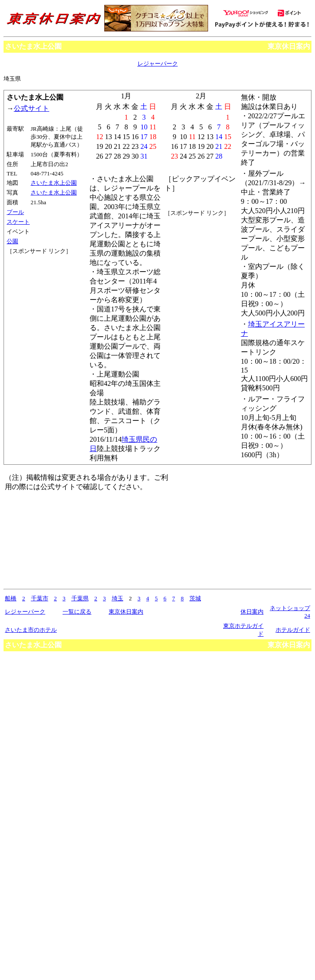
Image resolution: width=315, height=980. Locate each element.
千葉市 (40, 598)
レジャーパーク (158, 64)
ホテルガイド (293, 630)
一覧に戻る (77, 612)
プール (15, 212)
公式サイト (31, 108)
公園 (12, 241)
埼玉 (118, 598)
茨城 (195, 598)
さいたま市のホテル (31, 630)
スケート (18, 222)
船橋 (11, 598)
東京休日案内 (289, 46)
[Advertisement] (47, 288)
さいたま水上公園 (54, 183)
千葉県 (80, 598)
